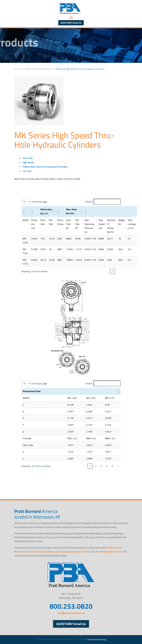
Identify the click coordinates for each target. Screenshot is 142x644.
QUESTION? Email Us (71, 23)
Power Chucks (114, 548)
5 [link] (112, 466)
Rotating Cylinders (81, 552)
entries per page (39, 202)
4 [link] (107, 466)
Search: (89, 202)
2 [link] (96, 466)
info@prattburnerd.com (71, 613)
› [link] (118, 271)
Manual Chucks (22, 552)
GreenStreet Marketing (97, 639)
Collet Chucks (38, 552)
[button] (24, 211)
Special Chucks (62, 552)
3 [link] (101, 466)
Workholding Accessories (109, 552)
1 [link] (112, 271)
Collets (50, 552)
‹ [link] (107, 271)
